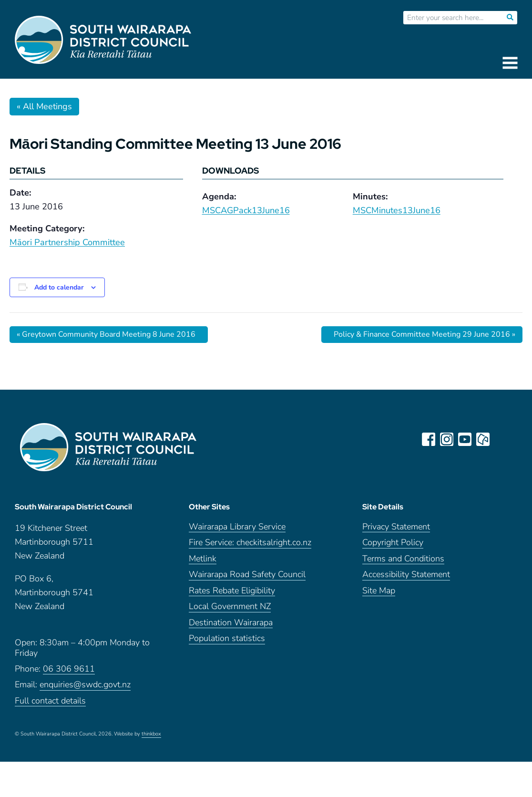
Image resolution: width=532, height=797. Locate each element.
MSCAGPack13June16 (246, 210)
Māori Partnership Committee (67, 242)
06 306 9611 (69, 669)
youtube (465, 439)
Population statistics (227, 638)
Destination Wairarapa (231, 623)
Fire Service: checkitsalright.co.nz (250, 543)
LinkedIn (501, 439)
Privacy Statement (396, 527)
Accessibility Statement (406, 574)
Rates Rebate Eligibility (232, 591)
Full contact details (50, 701)
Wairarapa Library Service (237, 527)
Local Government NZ (230, 606)
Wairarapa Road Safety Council (247, 574)
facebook (429, 439)
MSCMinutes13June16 (397, 210)
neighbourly (483, 439)
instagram (447, 439)
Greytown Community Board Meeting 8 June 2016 (106, 334)
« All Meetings (44, 106)
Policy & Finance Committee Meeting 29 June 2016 (425, 334)
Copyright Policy (393, 543)
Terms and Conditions (403, 559)
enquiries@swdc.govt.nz (85, 685)
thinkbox (151, 734)
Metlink (203, 559)
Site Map (379, 591)
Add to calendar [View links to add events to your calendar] (59, 287)
